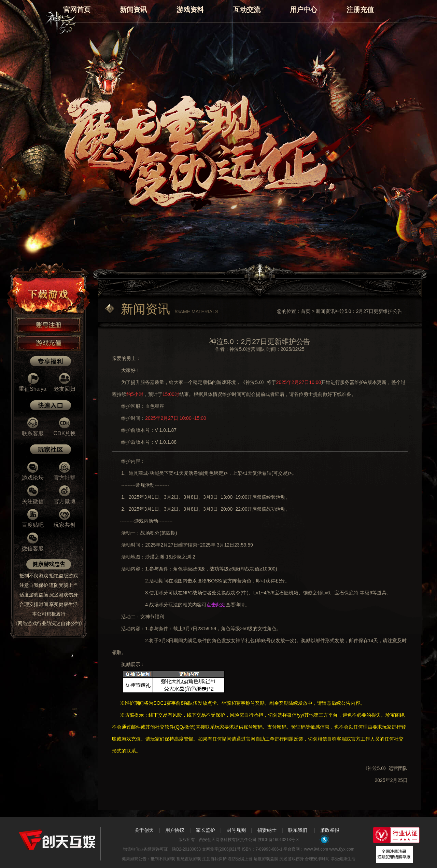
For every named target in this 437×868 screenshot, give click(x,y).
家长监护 (206, 830)
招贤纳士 (267, 830)
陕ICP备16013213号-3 (277, 840)
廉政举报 (330, 830)
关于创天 (144, 830)
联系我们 (298, 830)
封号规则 (236, 830)
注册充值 (360, 10)
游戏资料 (190, 10)
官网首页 (77, 10)
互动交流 (247, 10)
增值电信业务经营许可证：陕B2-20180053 (162, 849)
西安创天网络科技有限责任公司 (228, 840)
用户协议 (175, 830)
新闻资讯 (133, 10)
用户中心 (304, 10)
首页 (306, 311)
